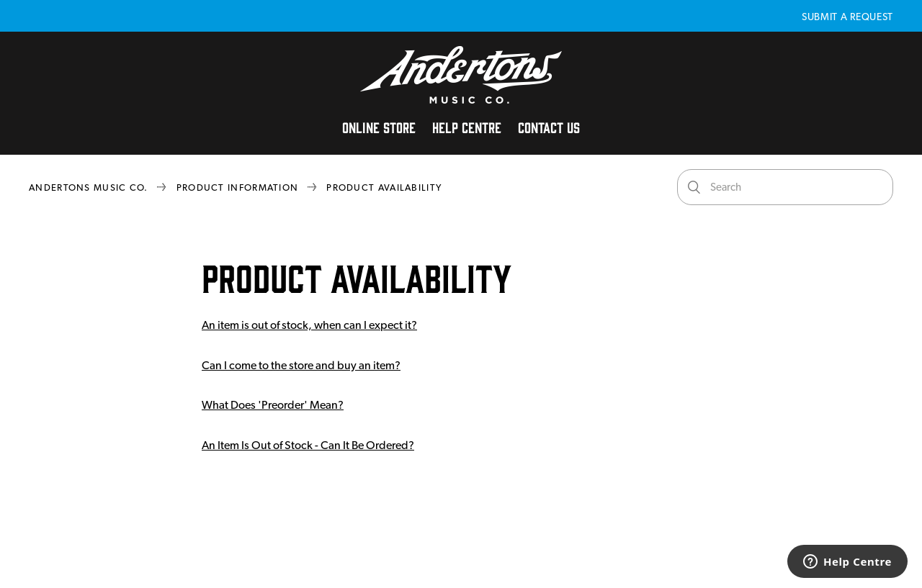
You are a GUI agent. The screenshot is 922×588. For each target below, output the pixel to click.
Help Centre (467, 127)
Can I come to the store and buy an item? (301, 365)
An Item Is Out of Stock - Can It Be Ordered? (308, 445)
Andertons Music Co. (89, 187)
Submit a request (847, 17)
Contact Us (549, 127)
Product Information (238, 187)
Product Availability (384, 187)
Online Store (379, 127)
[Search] (785, 187)
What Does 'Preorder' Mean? (273, 405)
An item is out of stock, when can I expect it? (309, 325)
